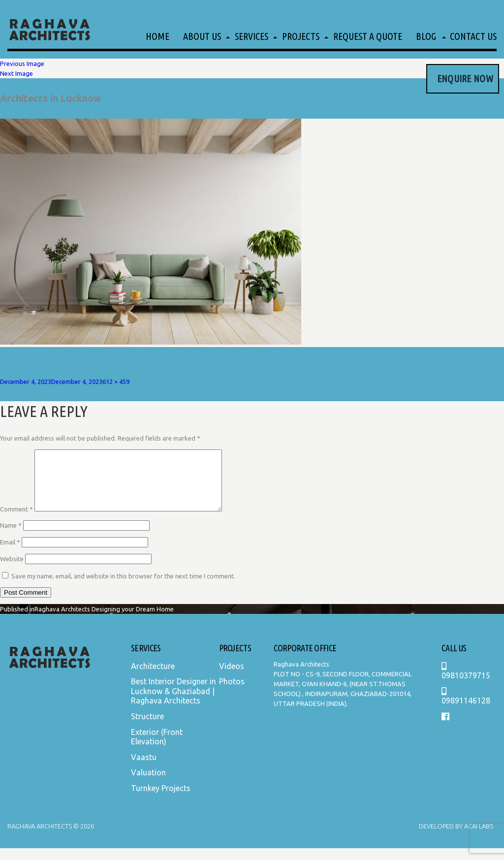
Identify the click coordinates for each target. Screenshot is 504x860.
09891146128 (466, 708)
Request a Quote (368, 36)
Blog (426, 36)
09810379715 (466, 683)
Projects (301, 36)
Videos (232, 678)
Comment (16, 521)
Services (252, 36)
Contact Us (473, 36)
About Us (202, 36)
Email (10, 554)
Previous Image (22, 64)
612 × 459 (116, 382)
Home (157, 36)
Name (11, 537)
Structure (147, 728)
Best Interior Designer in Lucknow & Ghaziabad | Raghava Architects (173, 703)
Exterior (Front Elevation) (157, 749)
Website (12, 571)
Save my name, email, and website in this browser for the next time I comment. (123, 588)
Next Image (16, 73)
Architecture (153, 678)
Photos (232, 693)
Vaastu (144, 769)
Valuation (148, 784)
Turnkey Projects (161, 800)
